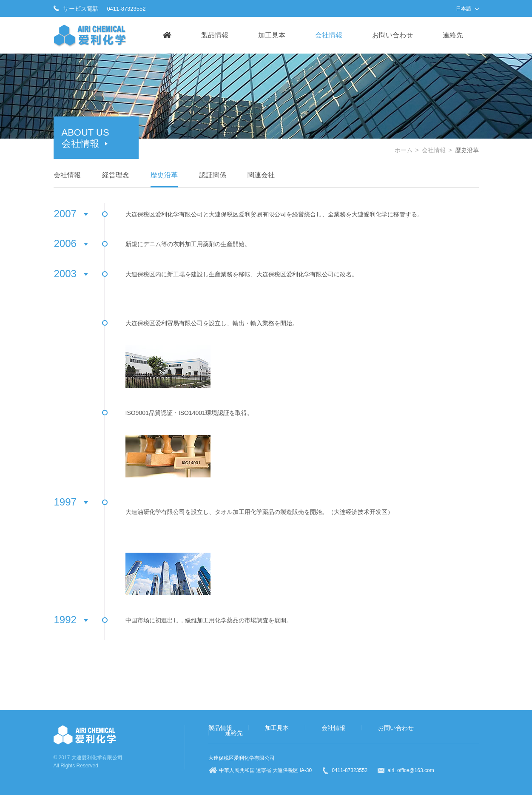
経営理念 (116, 175)
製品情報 (215, 35)
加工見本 (272, 35)
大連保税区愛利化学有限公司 (242, 758)
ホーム (404, 150)
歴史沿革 (164, 175)
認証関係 (213, 175)
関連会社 (261, 175)
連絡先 (453, 35)
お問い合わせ (393, 35)
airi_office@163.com (411, 770)
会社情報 (329, 35)
